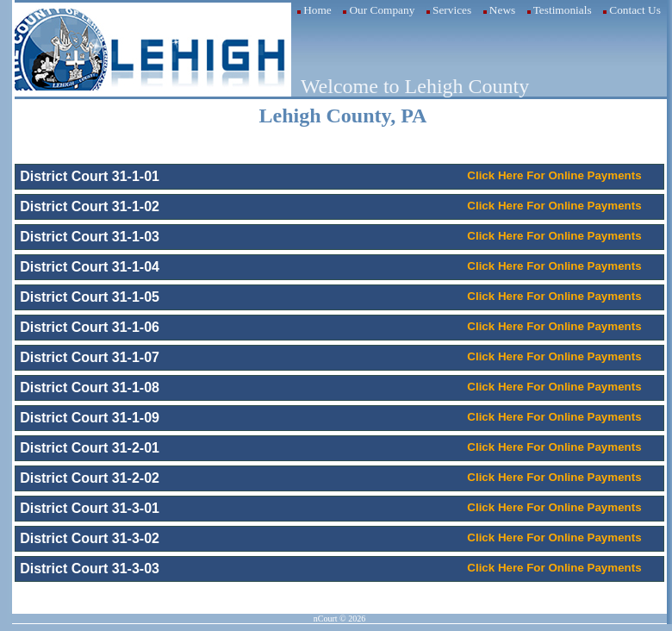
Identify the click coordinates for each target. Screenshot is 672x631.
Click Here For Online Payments (554, 175)
